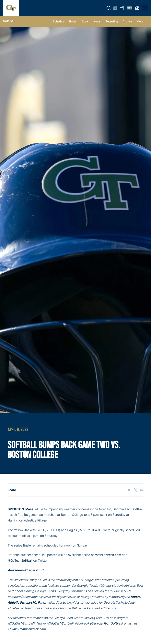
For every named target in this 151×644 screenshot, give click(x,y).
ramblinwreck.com (108, 555)
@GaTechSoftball (20, 560)
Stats (85, 21)
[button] (109, 8)
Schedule (59, 21)
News (97, 21)
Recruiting (112, 21)
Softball (9, 21)
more (140, 21)
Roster (73, 21)
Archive (127, 21)
